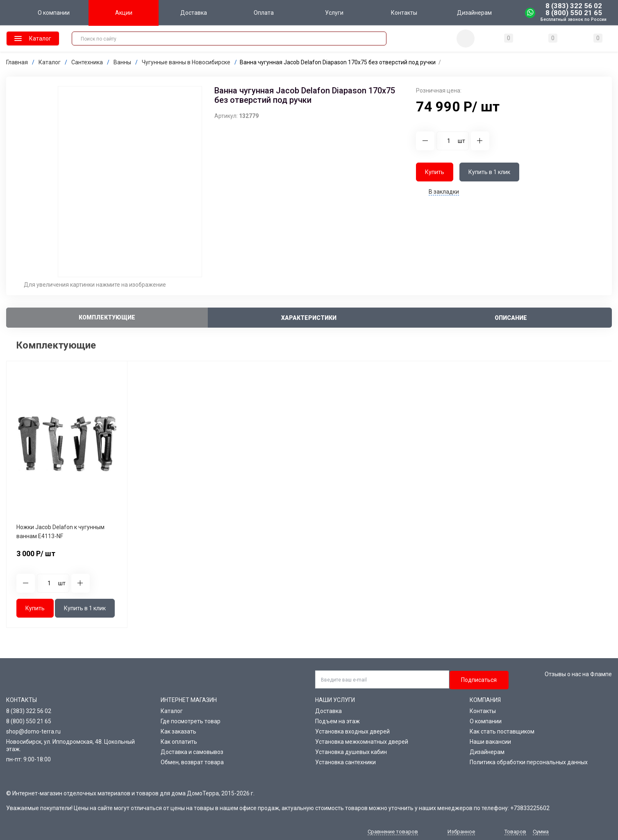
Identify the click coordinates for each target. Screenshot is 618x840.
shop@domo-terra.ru (33, 731)
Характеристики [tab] (309, 318)
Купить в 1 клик (489, 172)
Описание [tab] (511, 318)
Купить (435, 172)
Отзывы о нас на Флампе (578, 674)
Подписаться (479, 680)
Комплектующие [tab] (107, 317)
